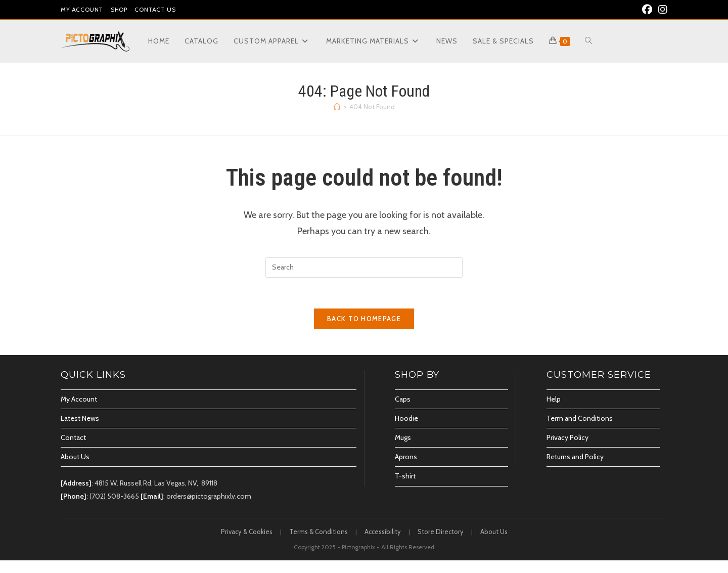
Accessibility (383, 532)
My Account (82, 9)
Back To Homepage (364, 319)
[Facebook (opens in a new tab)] (647, 10)
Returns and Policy (575, 457)
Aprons (406, 457)
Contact (73, 437)
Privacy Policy (567, 437)
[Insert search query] (364, 268)
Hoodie (406, 418)
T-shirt (405, 476)
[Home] (337, 107)
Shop (119, 9)
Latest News (80, 418)
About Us (75, 457)
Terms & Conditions (318, 532)
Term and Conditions (580, 418)
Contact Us (155, 9)
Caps (403, 399)
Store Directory (441, 532)
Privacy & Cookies (247, 532)
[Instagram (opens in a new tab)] (661, 10)
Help (554, 399)
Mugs (403, 437)
